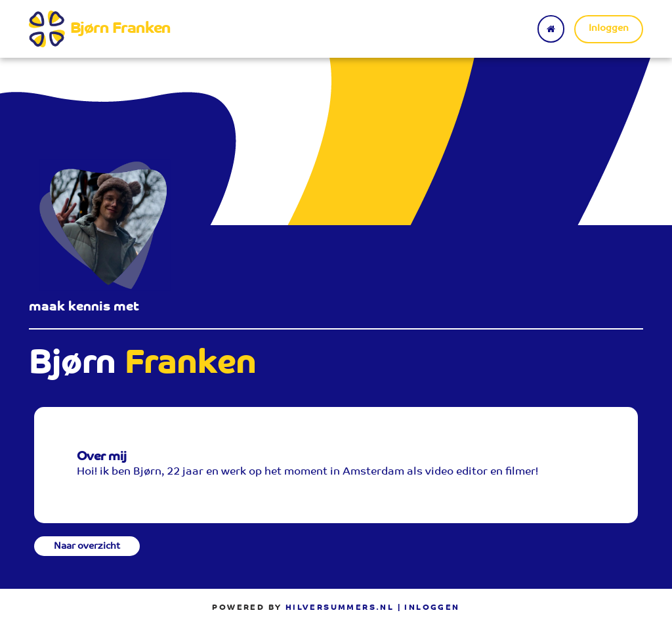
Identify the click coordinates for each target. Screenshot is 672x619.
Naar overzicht (87, 547)
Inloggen (609, 29)
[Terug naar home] (551, 29)
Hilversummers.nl (340, 608)
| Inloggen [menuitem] (429, 608)
